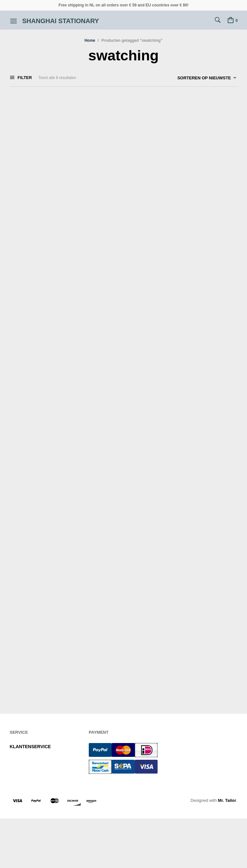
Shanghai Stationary (61, 21)
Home (90, 40)
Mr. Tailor (227, 800)
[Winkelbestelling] (189, 78)
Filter (24, 78)
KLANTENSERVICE (30, 747)
